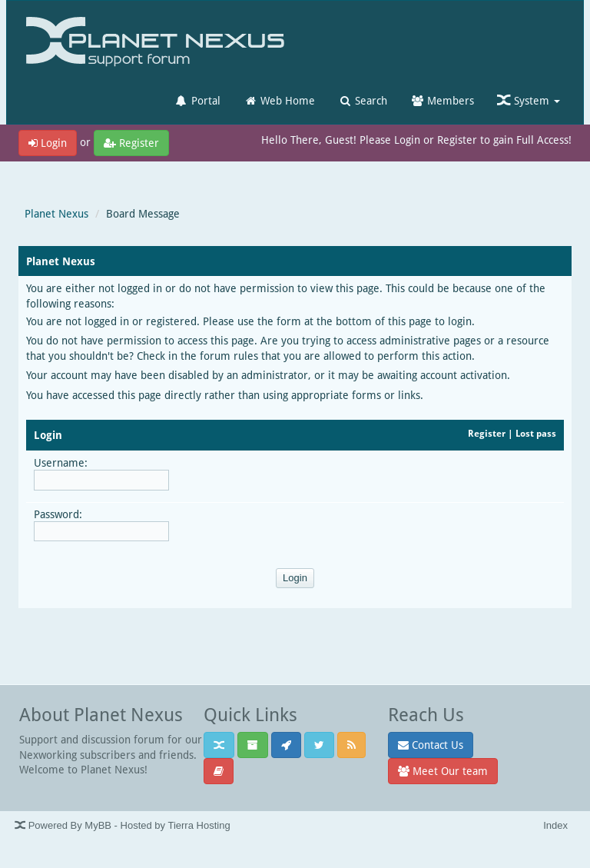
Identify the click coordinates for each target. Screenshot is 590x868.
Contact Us (431, 745)
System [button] (529, 100)
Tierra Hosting (199, 825)
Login (48, 143)
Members (442, 100)
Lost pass (536, 433)
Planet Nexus (56, 213)
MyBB (98, 825)
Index (555, 825)
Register (131, 143)
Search (363, 100)
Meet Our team (443, 771)
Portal (197, 100)
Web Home (279, 100)
